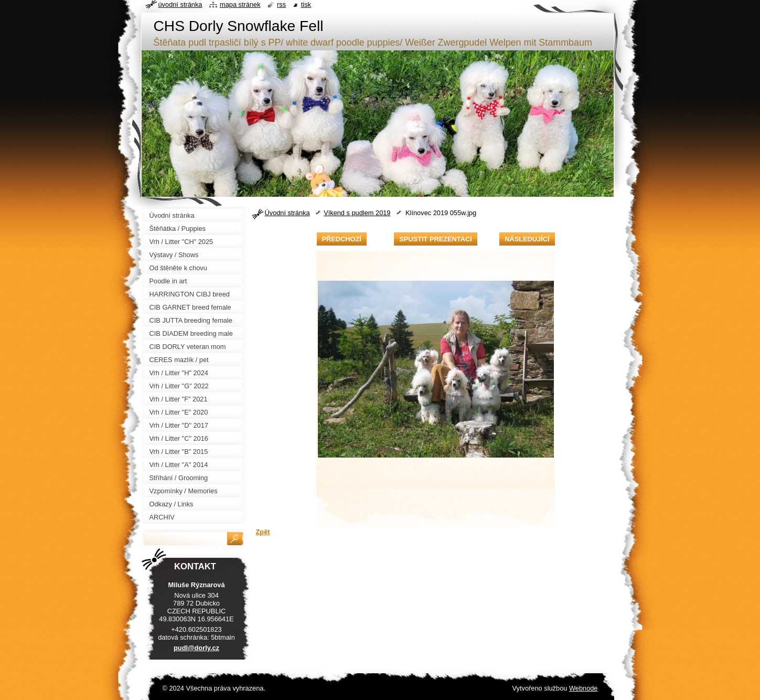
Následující (527, 239)
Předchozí (342, 239)
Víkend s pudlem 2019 (357, 213)
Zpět (263, 532)
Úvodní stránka (287, 213)
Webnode (584, 688)
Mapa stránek (240, 4)
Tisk (306, 4)
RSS (281, 4)
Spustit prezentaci (435, 239)
